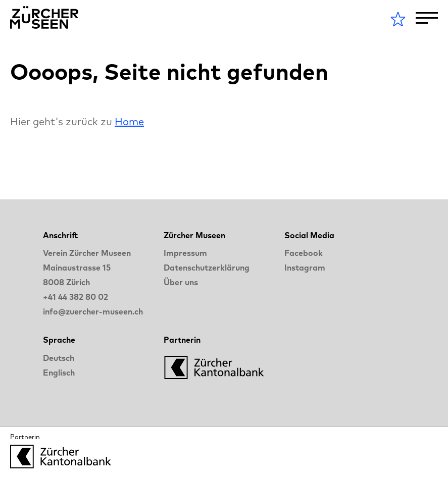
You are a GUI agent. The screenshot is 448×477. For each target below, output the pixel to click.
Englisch (59, 373)
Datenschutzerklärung (207, 268)
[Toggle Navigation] (427, 18)
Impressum (185, 253)
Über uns (181, 282)
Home (129, 121)
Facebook (304, 253)
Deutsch (59, 358)
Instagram (305, 268)
